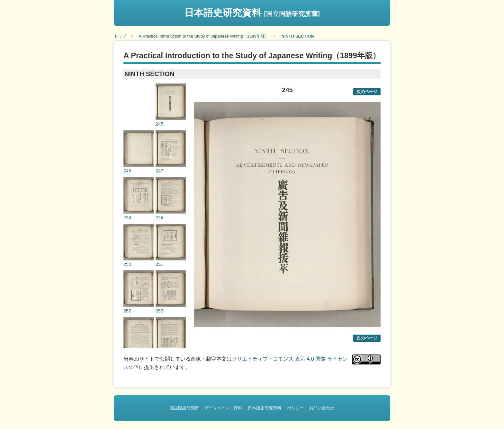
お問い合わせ (322, 408)
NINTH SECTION (297, 36)
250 (127, 264)
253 (159, 311)
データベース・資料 (223, 408)
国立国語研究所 (184, 408)
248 (127, 217)
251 (159, 264)
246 (127, 171)
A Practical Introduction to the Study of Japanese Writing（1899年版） (204, 36)
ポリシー (295, 408)
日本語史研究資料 (252, 13)
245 (159, 124)
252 (127, 311)
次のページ (367, 92)
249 (159, 217)
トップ (120, 36)
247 (159, 171)
